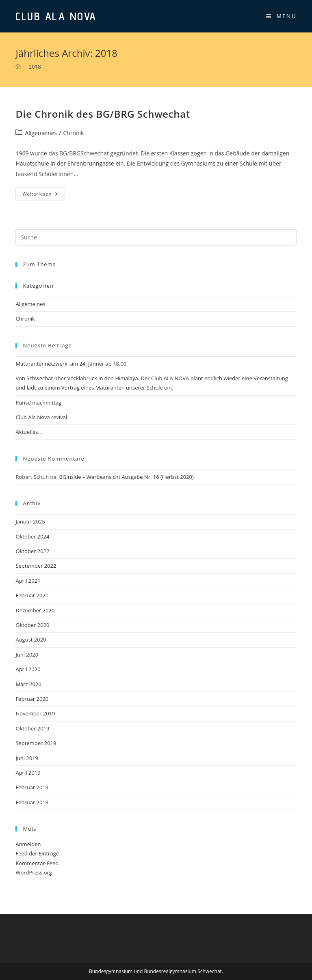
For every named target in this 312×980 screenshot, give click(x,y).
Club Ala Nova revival (41, 417)
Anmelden (28, 844)
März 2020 (28, 684)
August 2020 (31, 640)
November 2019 (35, 713)
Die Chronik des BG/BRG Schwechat (103, 114)
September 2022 (36, 566)
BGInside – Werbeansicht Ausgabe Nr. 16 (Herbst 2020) (126, 477)
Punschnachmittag (38, 403)
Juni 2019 (27, 758)
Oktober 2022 (32, 551)
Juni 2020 (27, 655)
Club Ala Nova (56, 16)
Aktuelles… (29, 432)
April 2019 (28, 773)
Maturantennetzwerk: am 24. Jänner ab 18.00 (71, 364)
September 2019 (36, 743)
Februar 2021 (32, 595)
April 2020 (28, 669)
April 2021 (28, 581)
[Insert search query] (156, 237)
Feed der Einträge (37, 853)
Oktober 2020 (32, 625)
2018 (35, 67)
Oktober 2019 (32, 728)
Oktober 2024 (32, 536)
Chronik (73, 133)
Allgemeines (41, 133)
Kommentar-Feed (37, 863)
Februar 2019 (32, 787)
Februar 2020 (32, 699)
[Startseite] (18, 67)
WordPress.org (34, 872)
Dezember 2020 (35, 610)
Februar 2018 (32, 802)
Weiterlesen (44, 195)
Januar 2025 (30, 521)
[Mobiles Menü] (281, 16)
